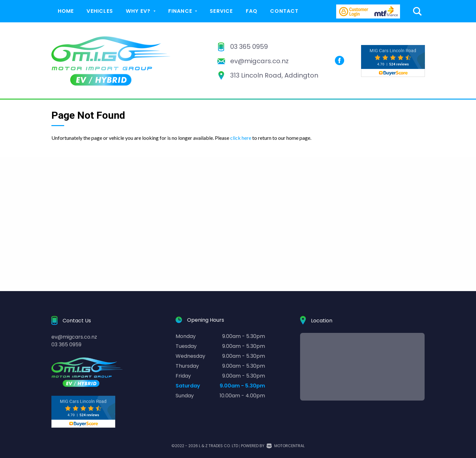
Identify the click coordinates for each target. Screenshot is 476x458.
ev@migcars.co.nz (259, 61)
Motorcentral (286, 446)
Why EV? (141, 11)
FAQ (252, 11)
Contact (284, 11)
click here (241, 138)
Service (221, 11)
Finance (183, 11)
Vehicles (100, 11)
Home (66, 11)
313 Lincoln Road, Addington (274, 75)
